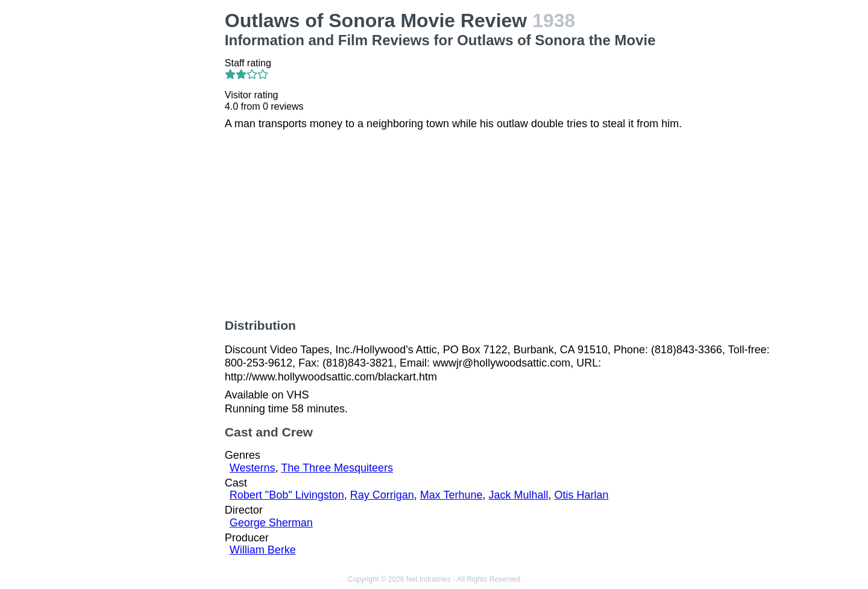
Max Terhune (451, 495)
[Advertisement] (151, 191)
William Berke (263, 550)
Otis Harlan (582, 495)
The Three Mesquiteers (337, 468)
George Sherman (271, 523)
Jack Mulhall (519, 495)
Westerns (253, 468)
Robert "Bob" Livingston (287, 495)
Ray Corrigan (382, 495)
